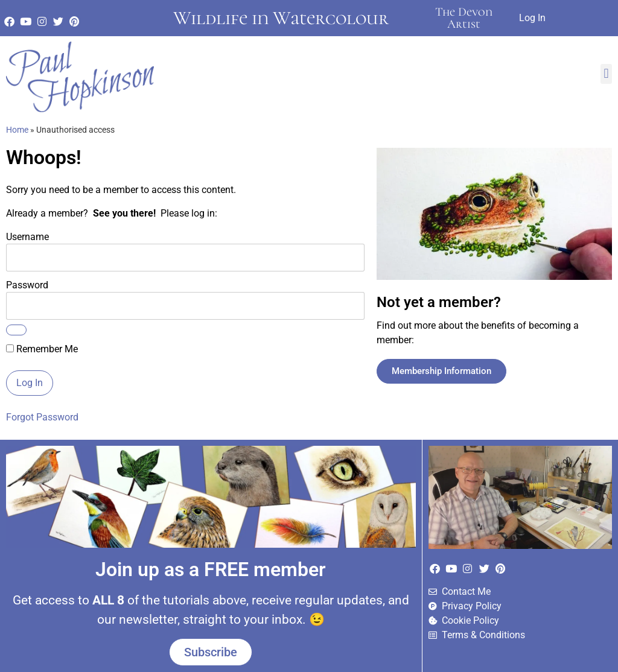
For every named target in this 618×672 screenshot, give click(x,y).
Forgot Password (42, 417)
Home (17, 130)
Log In (532, 18)
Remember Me (42, 349)
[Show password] (16, 330)
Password (27, 285)
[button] (606, 74)
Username (27, 237)
